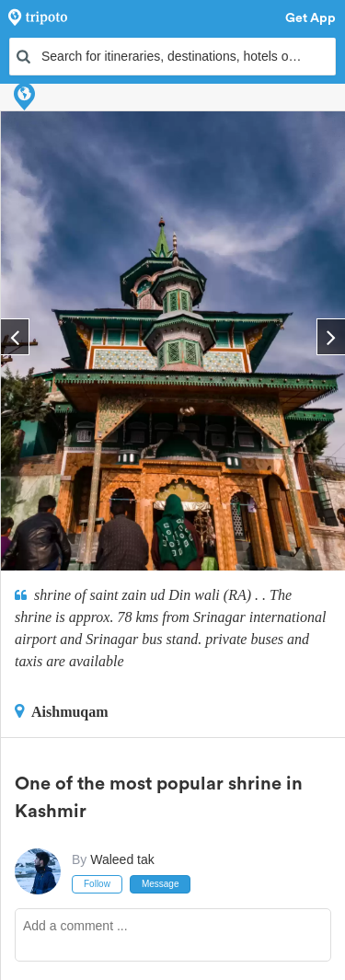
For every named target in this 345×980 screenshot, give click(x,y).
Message (161, 884)
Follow (97, 884)
